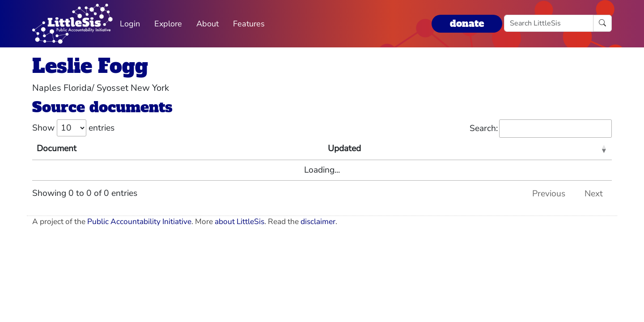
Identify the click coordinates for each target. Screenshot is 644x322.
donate (467, 23)
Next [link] (594, 194)
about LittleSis (239, 222)
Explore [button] (168, 24)
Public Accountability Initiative (139, 222)
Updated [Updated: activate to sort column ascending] (344, 148)
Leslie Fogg (90, 66)
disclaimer (318, 222)
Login (130, 24)
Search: (541, 129)
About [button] (208, 24)
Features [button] (249, 24)
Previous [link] (549, 194)
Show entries (73, 128)
